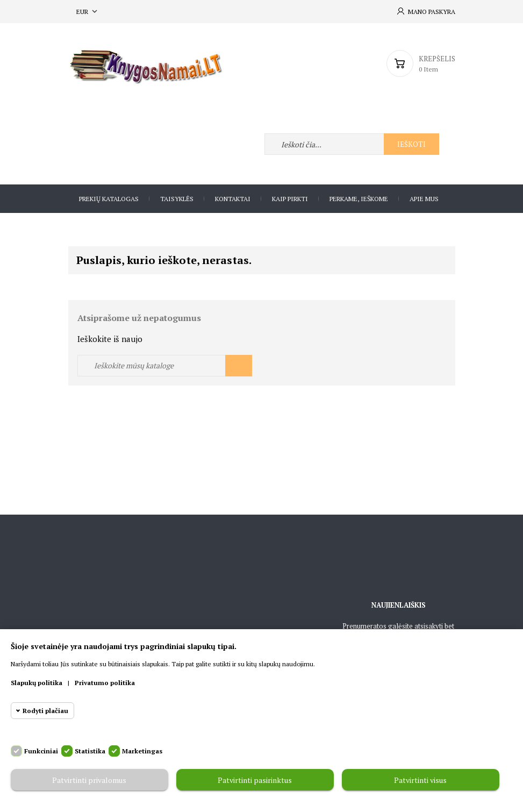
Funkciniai (41, 751)
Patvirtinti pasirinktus (255, 780)
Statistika (90, 751)
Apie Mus (424, 199)
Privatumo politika (105, 683)
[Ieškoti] (165, 366)
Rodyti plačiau (45, 711)
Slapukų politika (37, 683)
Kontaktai (233, 199)
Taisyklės (177, 199)
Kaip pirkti (290, 199)
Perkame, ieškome (359, 199)
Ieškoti (411, 144)
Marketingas (142, 751)
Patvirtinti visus (420, 780)
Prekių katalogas (109, 199)
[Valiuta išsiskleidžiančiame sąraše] (88, 12)
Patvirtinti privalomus (89, 780)
